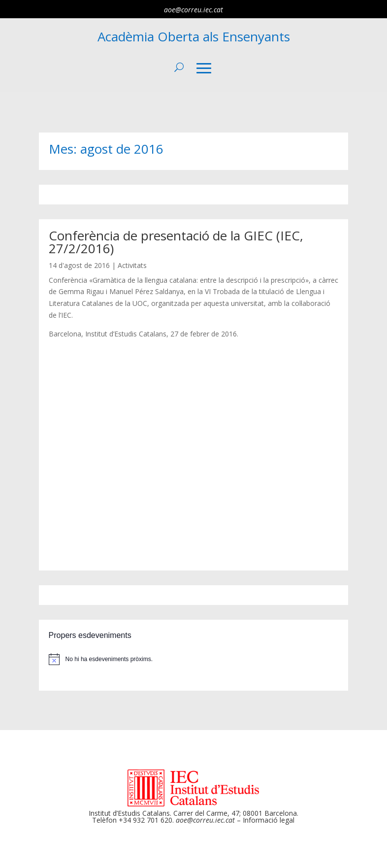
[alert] (194, 659)
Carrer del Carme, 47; (207, 813)
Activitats (132, 265)
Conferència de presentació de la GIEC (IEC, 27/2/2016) (176, 242)
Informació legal (269, 820)
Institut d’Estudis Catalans (129, 813)
